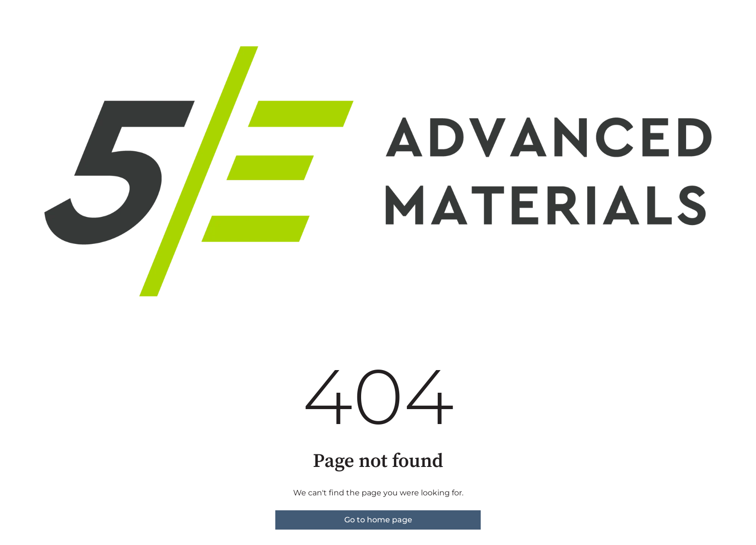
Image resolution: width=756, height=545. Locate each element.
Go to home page (378, 520)
